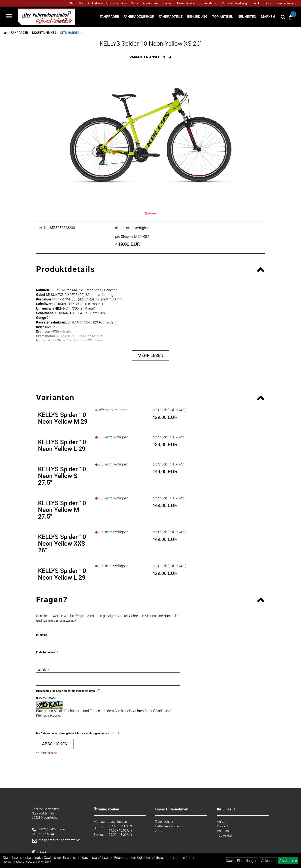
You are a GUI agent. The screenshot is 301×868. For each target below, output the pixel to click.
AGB (158, 831)
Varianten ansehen (148, 57)
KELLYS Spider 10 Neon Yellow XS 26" (151, 44)
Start (72, 3)
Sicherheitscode (46, 698)
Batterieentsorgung (169, 826)
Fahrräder (109, 17)
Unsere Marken (208, 3)
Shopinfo (168, 3)
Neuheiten (247, 17)
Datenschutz (164, 822)
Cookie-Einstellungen (241, 861)
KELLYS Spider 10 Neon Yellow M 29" (64, 418)
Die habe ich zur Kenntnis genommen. (73, 733)
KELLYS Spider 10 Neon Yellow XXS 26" (62, 544)
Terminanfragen (285, 3)
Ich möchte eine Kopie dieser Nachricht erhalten (65, 691)
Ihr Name (42, 635)
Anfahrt (222, 822)
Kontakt (256, 3)
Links (268, 3)
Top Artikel (223, 17)
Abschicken (55, 744)
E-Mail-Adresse (45, 652)
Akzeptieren (288, 861)
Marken (268, 17)
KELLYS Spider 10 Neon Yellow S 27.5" (62, 476)
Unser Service (186, 3)
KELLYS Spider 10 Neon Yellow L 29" (63, 445)
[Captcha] (108, 724)
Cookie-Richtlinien (38, 862)
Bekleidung (197, 17)
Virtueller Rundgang (234, 3)
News (134, 3)
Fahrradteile (171, 17)
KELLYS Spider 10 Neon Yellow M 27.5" (62, 510)
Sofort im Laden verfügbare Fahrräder (103, 3)
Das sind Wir (150, 3)
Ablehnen (268, 861)
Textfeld (41, 670)
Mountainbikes (44, 33)
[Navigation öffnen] (9, 17)
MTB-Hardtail (71, 33)
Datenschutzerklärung (54, 733)
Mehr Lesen (150, 355)
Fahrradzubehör (139, 17)
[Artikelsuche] (283, 18)
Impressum (225, 831)
